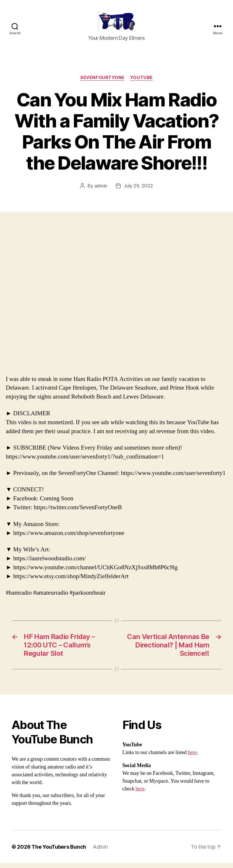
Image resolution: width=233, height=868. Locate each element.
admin (101, 190)
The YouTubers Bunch (59, 852)
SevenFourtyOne (102, 82)
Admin (100, 852)
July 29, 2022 (138, 190)
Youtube (141, 82)
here (192, 757)
